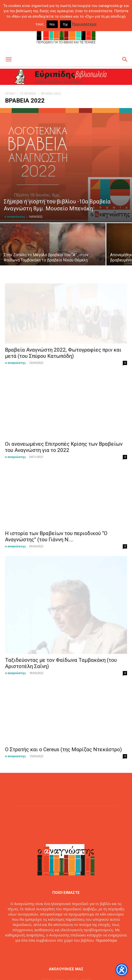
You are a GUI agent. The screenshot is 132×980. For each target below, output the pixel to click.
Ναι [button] (52, 24)
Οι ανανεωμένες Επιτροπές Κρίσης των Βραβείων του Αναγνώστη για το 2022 (64, 442)
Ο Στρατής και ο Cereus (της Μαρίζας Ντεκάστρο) (63, 707)
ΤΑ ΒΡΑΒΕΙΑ (28, 93)
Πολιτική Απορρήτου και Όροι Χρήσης (66, 965)
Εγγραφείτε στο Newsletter (76, 960)
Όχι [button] (66, 24)
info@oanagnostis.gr (77, 909)
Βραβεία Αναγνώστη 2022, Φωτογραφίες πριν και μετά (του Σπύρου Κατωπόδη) (63, 353)
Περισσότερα (106, 898)
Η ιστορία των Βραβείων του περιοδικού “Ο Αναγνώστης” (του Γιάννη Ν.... (56, 532)
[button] (8, 60)
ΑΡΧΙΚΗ (10, 93)
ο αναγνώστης (15, 216)
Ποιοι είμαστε (43, 960)
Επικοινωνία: (49, 909)
